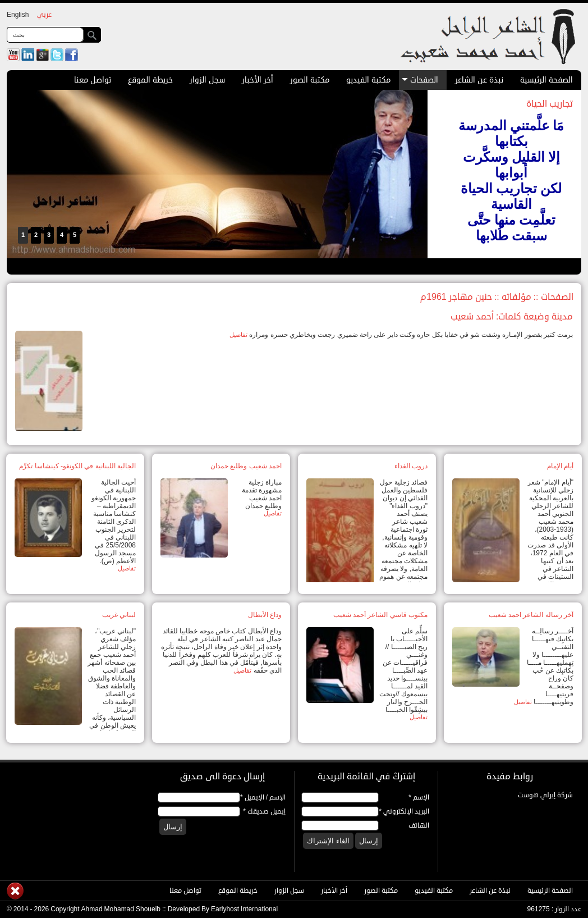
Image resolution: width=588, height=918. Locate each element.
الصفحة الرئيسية (546, 80)
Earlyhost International (244, 909)
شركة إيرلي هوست (545, 795)
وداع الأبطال (265, 615)
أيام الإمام (560, 466)
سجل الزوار (207, 80)
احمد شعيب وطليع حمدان (246, 466)
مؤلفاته (516, 297)
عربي (44, 15)
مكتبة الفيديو (368, 80)
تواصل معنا (93, 80)
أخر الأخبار (258, 80)
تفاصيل (238, 335)
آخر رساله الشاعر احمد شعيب (531, 615)
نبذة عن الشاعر (479, 80)
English (18, 15)
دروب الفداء (411, 466)
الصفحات (420, 80)
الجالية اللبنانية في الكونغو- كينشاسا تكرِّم (77, 466)
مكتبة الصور (310, 80)
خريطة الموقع (150, 80)
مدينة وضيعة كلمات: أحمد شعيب (512, 317)
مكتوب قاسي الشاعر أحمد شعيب (380, 615)
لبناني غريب (119, 615)
